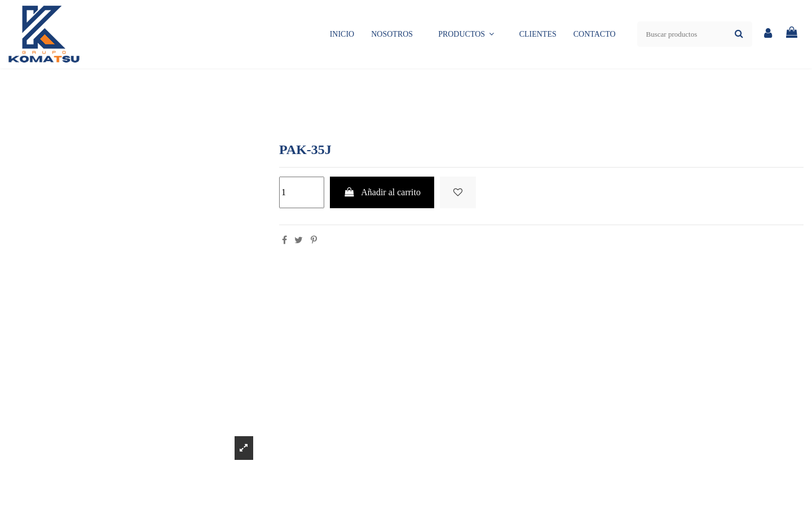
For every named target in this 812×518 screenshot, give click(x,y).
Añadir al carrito (382, 192)
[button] (466, 34)
